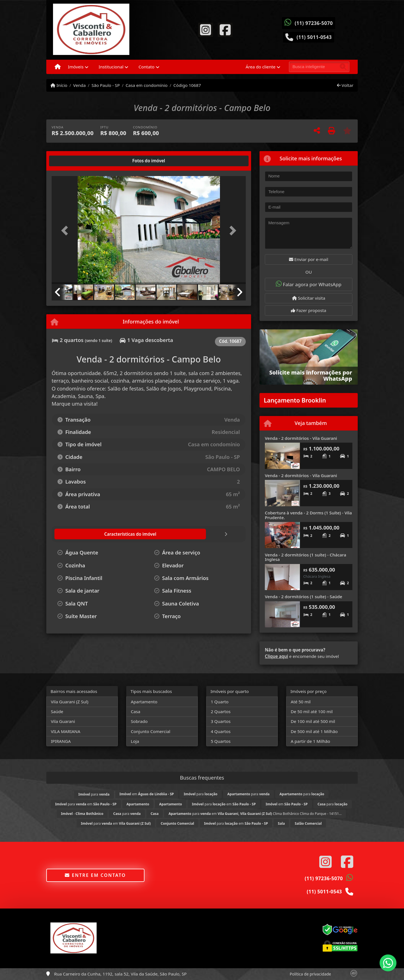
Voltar (345, 85)
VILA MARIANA (66, 731)
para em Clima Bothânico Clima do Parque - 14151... (255, 814)
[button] (66, 231)
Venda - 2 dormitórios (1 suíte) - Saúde (304, 597)
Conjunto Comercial (151, 731)
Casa (136, 711)
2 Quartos (221, 711)
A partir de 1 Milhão (310, 741)
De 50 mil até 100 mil (312, 711)
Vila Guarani (63, 721)
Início (59, 85)
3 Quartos (221, 721)
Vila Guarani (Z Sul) (70, 702)
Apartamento (144, 702)
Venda (80, 85)
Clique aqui (276, 656)
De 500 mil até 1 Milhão (314, 731)
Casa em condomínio (147, 85)
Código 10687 (187, 85)
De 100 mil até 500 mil (313, 721)
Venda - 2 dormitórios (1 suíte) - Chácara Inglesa (306, 557)
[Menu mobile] (58, 67)
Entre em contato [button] (95, 875)
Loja (135, 741)
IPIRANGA (61, 741)
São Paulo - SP (106, 85)
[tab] (70, 161)
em (147, 794)
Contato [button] (147, 67)
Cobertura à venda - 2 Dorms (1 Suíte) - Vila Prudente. (308, 515)
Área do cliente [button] (261, 67)
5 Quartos (221, 741)
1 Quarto (220, 702)
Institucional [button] (111, 67)
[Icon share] (205, 29)
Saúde (57, 711)
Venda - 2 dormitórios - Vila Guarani (301, 438)
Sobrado (139, 721)
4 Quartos (221, 731)
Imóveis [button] (76, 67)
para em (86, 804)
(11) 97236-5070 (314, 23)
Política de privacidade (310, 974)
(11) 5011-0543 (314, 37)
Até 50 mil (301, 702)
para (94, 794)
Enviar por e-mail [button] (309, 259)
